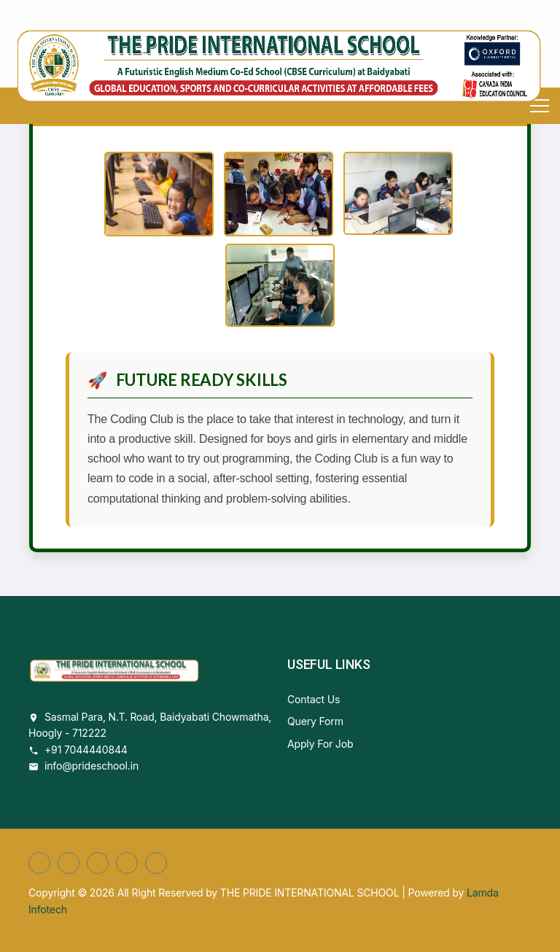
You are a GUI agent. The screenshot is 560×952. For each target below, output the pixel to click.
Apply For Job (320, 744)
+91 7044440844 (86, 750)
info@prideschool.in (92, 766)
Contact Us (314, 699)
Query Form (315, 721)
